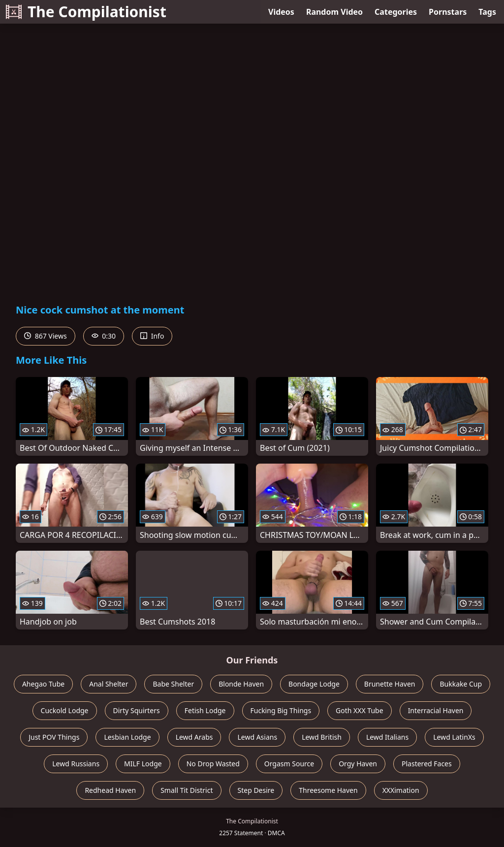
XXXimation (401, 790)
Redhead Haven (110, 790)
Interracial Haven (436, 710)
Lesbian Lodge (127, 737)
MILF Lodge (143, 764)
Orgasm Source (289, 764)
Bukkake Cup (461, 684)
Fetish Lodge (205, 710)
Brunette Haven (390, 684)
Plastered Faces (427, 764)
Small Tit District (187, 790)
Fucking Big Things (281, 710)
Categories (396, 12)
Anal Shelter (109, 684)
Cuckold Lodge (65, 710)
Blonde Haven (241, 684)
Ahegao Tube (43, 684)
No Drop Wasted (213, 764)
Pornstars (448, 12)
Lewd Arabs (194, 737)
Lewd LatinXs (454, 737)
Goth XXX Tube (360, 710)
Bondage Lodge (314, 684)
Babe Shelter (173, 684)
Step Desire (256, 790)
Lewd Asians (257, 737)
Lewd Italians (387, 737)
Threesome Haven (328, 790)
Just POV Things (54, 737)
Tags (487, 12)
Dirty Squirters (137, 710)
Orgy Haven (358, 764)
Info (152, 336)
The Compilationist (86, 12)
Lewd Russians (76, 764)
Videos (281, 12)
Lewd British (322, 737)
